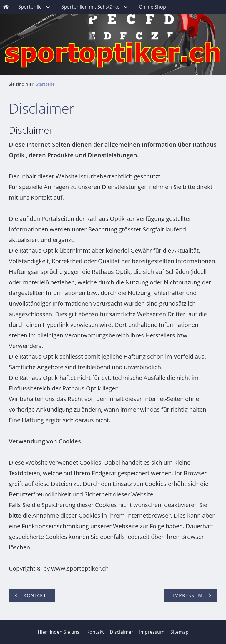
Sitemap (180, 632)
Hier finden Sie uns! (59, 632)
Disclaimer (122, 632)
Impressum (152, 632)
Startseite (45, 84)
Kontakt (95, 632)
